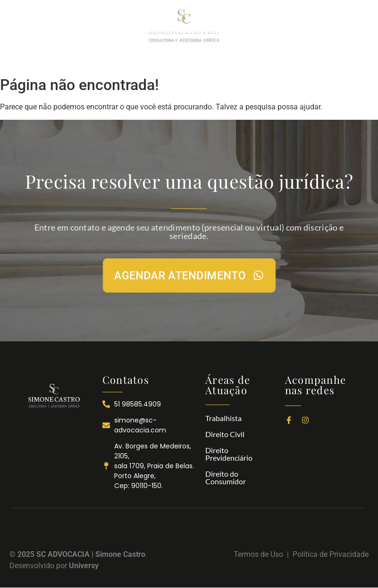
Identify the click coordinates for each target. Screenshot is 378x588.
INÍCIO (65, 61)
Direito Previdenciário (229, 454)
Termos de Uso (260, 554)
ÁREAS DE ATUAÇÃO (183, 61)
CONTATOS (286, 61)
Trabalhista (223, 418)
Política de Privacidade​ (331, 554)
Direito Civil (225, 434)
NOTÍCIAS (242, 61)
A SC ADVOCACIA (113, 61)
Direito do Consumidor (226, 477)
